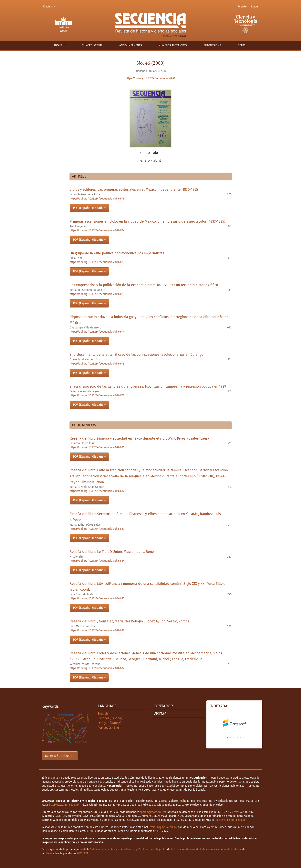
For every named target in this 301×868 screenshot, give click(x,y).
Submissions (212, 45)
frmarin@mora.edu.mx (163, 827)
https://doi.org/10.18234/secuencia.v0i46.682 (97, 491)
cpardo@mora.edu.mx (153, 812)
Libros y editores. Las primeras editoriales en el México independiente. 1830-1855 (134, 190)
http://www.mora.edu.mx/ (65, 805)
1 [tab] (227, 738)
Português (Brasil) (110, 728)
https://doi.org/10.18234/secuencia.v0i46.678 (97, 364)
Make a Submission (60, 756)
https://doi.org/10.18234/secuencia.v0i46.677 (97, 332)
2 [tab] (231, 738)
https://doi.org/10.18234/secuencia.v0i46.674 (97, 230)
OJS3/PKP (83, 853)
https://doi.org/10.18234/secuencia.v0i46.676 (97, 294)
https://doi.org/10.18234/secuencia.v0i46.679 (97, 395)
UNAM (48, 853)
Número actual (92, 45)
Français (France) (109, 723)
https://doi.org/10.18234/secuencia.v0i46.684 (97, 561)
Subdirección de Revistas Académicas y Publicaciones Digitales (128, 849)
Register (243, 7)
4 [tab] (237, 738)
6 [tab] (244, 738)
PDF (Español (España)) (89, 208)
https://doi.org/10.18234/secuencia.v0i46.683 (97, 529)
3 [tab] (234, 738)
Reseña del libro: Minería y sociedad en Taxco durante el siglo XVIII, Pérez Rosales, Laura (139, 439)
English (50, 6)
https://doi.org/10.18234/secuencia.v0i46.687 (97, 668)
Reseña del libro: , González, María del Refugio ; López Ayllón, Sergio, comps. (130, 621)
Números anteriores (173, 45)
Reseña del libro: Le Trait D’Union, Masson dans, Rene (112, 552)
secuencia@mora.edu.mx (231, 820)
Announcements (131, 45)
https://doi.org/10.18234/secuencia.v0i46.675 (97, 262)
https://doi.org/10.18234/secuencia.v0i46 (150, 78)
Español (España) (110, 718)
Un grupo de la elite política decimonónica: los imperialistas (117, 253)
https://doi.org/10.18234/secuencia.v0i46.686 (97, 630)
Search (243, 45)
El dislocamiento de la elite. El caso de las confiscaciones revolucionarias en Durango (136, 355)
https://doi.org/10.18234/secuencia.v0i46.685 (97, 598)
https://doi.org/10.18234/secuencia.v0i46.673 (97, 199)
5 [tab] (241, 738)
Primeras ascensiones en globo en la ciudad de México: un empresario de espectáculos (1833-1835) (147, 222)
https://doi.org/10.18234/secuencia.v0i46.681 (97, 447)
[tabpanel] (234, 723)
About (58, 45)
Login (254, 7)
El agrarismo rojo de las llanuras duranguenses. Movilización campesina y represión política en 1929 (148, 387)
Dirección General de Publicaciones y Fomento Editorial (208, 849)
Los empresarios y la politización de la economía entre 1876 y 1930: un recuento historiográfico (144, 285)
